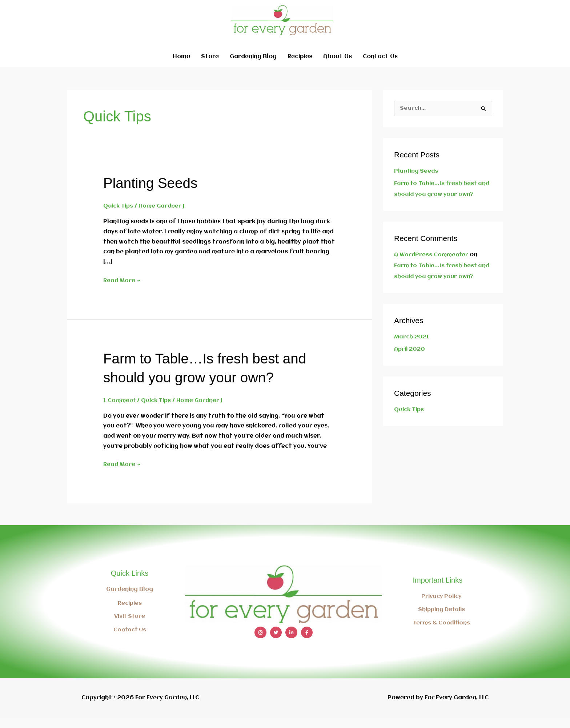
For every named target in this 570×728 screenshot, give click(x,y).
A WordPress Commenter (432, 265)
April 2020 (410, 360)
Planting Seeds (152, 193)
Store (210, 67)
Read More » (122, 290)
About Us (338, 67)
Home (181, 67)
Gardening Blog (253, 67)
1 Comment (120, 411)
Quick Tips (119, 217)
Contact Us (380, 67)
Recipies (300, 67)
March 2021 (412, 347)
